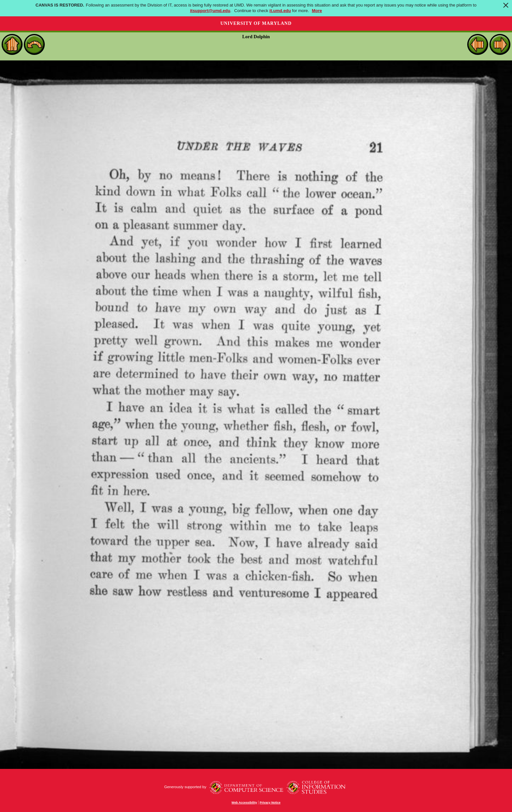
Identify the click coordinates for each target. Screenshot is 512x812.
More (317, 11)
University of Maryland (256, 23)
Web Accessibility (244, 803)
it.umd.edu (280, 11)
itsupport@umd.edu (210, 11)
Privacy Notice (270, 803)
